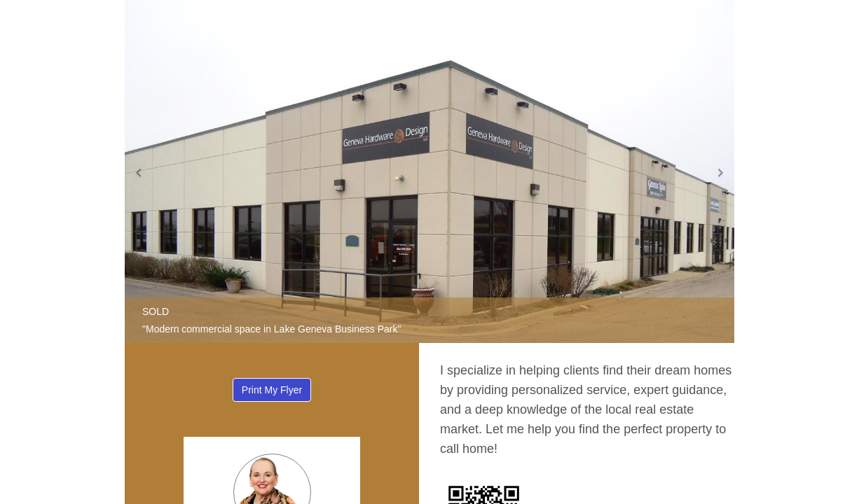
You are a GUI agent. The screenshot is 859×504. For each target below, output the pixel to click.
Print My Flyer (272, 390)
